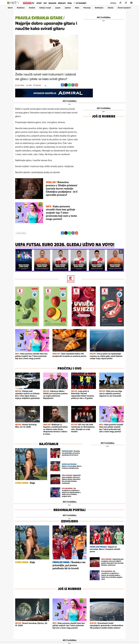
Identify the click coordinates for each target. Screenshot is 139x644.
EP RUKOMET (80, 3)
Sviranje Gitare (21, 233)
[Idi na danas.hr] (29, 3)
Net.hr (38, 85)
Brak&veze (21, 8)
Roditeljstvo (99, 8)
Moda (77, 8)
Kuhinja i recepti (45, 8)
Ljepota (58, 8)
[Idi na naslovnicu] (14, 5)
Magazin (52, 3)
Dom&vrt (32, 8)
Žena (70, 3)
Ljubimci (68, 8)
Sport (39, 3)
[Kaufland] (70, 279)
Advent (10, 8)
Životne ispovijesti (124, 8)
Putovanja (87, 8)
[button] (18, 252)
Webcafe (62, 3)
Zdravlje (111, 8)
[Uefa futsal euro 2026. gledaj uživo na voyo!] (65, 246)
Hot (45, 3)
